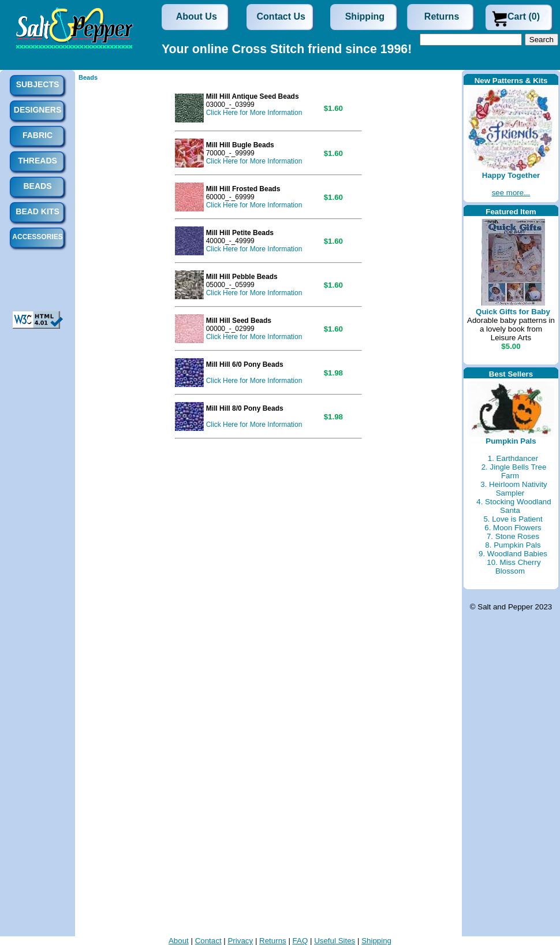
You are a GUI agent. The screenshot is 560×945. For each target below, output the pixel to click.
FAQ (300, 941)
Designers (38, 110)
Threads (38, 161)
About (179, 941)
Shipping (365, 16)
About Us (197, 16)
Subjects (38, 84)
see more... (511, 193)
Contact (208, 941)
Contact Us (281, 16)
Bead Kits (37, 211)
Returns (442, 16)
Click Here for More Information (254, 113)
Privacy (240, 941)
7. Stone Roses (513, 536)
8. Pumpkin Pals (513, 545)
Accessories (37, 237)
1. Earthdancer (513, 458)
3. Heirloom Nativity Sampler (514, 489)
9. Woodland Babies (513, 554)
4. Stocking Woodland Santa (514, 506)
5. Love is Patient (513, 519)
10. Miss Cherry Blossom (514, 567)
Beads (88, 77)
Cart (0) (524, 16)
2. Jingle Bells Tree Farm (514, 471)
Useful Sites (335, 941)
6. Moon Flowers (513, 528)
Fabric (38, 135)
